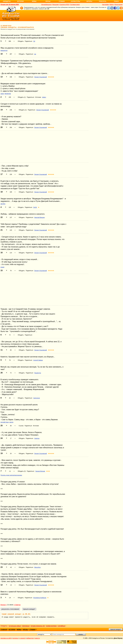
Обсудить (21, 41)
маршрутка (4, 51)
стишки (32, 630)
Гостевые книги (75, 5)
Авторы (89, 1)
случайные (61, 626)
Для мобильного (46, 5)
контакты (16, 638)
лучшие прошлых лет (38, 626)
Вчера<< (4, 605)
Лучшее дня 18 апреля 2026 (10, 5)
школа (11, 422)
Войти (112, 5)
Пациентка (38, 373)
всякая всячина (51, 626)
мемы (19, 630)
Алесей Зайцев (38, 360)
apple (2, 94)
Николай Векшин (39, 217)
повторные (26, 626)
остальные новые (15, 626)
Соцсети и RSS (64, 5)
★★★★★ (51, 77)
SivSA (35, 207)
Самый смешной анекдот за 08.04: (16, 614)
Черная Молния (40, 471)
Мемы (34, 1)
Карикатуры (75, 1)
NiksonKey (37, 567)
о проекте (22, 638)
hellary (44, 97)
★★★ (48, 471)
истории (12, 630)
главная (4, 630)
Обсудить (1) (22, 97)
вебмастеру (30, 638)
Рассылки (56, 5)
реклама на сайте (6, 638)
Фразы (48, 1)
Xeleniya (37, 438)
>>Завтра (17, 605)
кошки (2, 267)
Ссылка (21, 426)
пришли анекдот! (116, 629)
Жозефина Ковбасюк (40, 598)
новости (37, 638)
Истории (20, 1)
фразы (25, 630)
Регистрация (119, 5)
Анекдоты (7, 1)
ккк (35, 54)
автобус (3, 204)
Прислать (103, 1)
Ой (34, 41)
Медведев (8, 94)
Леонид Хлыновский (41, 77)
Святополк (37, 398)
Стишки (62, 1)
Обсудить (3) (22, 471)
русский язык (5, 422)
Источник (38, 97)
